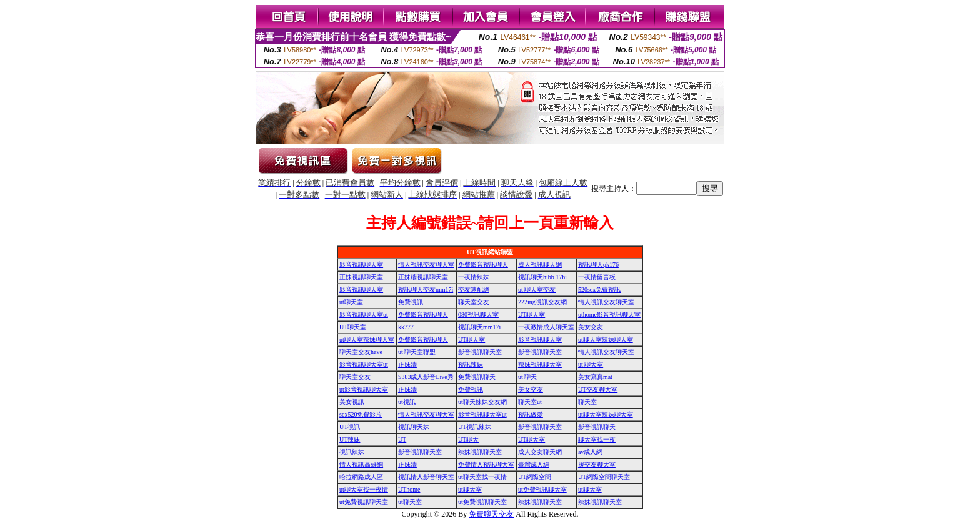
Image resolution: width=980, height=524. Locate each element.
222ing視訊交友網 (542, 302)
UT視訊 (350, 427)
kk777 (406, 327)
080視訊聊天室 (478, 314)
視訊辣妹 (471, 364)
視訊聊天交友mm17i (426, 289)
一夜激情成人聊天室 (546, 327)
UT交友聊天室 (598, 389)
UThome (409, 489)
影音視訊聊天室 (361, 264)
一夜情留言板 (597, 277)
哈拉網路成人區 (361, 477)
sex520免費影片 (361, 414)
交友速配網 (474, 289)
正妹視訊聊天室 (361, 277)
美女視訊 (352, 402)
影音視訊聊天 (597, 427)
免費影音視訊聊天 (483, 264)
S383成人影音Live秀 (426, 377)
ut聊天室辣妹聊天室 (367, 339)
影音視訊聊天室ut (364, 314)
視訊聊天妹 (414, 427)
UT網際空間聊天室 (604, 477)
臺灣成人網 (534, 464)
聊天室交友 (474, 302)
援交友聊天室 (597, 464)
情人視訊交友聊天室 (426, 264)
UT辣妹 (350, 439)
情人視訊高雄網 (361, 464)
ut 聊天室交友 (537, 289)
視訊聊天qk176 (598, 264)
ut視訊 (407, 402)
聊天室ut (530, 402)
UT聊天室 (532, 314)
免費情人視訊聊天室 (486, 464)
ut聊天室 (351, 302)
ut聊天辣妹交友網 (482, 402)
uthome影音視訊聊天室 (609, 314)
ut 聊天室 (591, 364)
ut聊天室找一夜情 (482, 477)
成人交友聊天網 (540, 452)
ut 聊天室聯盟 (417, 352)
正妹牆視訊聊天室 (423, 277)
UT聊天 (468, 439)
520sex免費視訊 (599, 289)
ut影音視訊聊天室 (364, 389)
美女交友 (591, 327)
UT (402, 439)
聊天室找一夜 (597, 439)
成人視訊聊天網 (540, 264)
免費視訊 (411, 302)
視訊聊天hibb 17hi (542, 277)
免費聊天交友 (491, 514)
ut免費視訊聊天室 (542, 489)
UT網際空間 (535, 477)
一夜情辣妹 (474, 277)
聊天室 (587, 402)
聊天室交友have (361, 352)
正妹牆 (407, 364)
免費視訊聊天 (477, 377)
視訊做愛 (531, 414)
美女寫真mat (595, 377)
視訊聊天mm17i (479, 327)
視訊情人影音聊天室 (426, 477)
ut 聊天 (527, 377)
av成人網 (590, 452)
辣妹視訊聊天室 (540, 364)
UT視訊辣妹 (475, 427)
